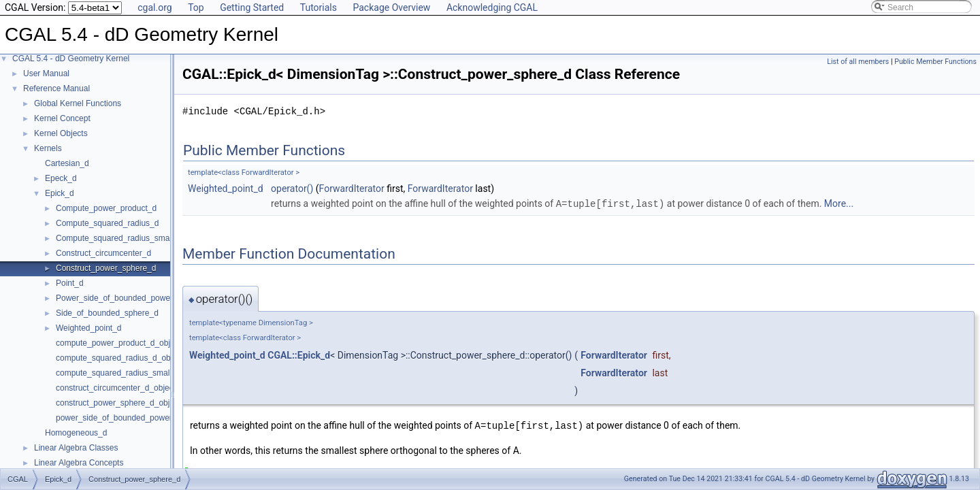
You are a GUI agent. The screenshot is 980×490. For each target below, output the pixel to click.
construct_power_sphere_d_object (118, 403)
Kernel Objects (61, 133)
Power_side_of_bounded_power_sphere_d (134, 298)
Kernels (48, 148)
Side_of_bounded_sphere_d (107, 313)
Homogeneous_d (76, 433)
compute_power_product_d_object (118, 343)
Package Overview (391, 7)
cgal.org (154, 7)
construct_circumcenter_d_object (116, 388)
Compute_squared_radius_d (107, 223)
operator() (292, 189)
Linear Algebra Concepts (79, 463)
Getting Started (252, 7)
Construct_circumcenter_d (103, 253)
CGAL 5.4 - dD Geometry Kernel (71, 59)
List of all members (858, 62)
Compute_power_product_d (106, 208)
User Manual (46, 73)
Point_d (70, 283)
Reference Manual (56, 88)
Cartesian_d (67, 163)
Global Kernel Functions (78, 103)
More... (839, 203)
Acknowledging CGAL (492, 7)
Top (196, 7)
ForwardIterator (352, 189)
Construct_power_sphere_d (106, 268)
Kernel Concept (62, 118)
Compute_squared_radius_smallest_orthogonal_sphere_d (161, 238)
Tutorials (318, 7)
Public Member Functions (935, 62)
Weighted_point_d (89, 328)
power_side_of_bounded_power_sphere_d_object (146, 418)
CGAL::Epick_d (299, 355)
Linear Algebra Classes (76, 448)
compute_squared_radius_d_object (119, 358)
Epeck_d (61, 178)
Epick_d (60, 193)
